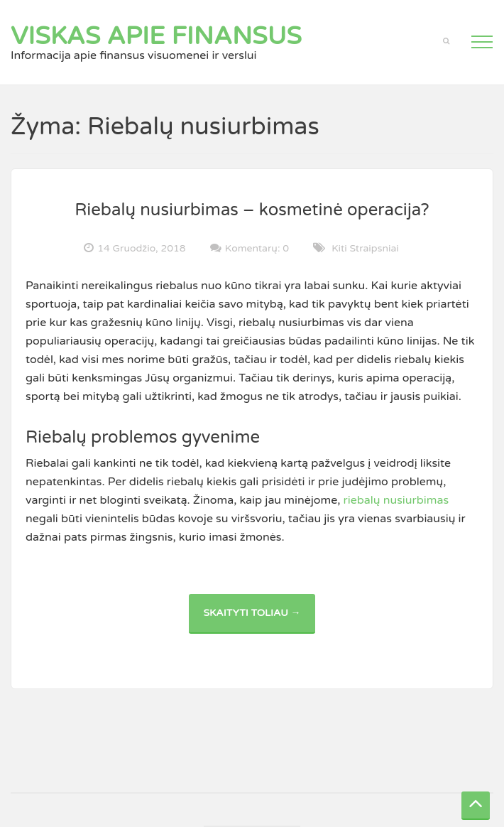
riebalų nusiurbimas (396, 500)
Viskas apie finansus (156, 36)
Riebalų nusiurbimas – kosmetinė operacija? (252, 210)
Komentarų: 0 (257, 248)
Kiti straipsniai (365, 248)
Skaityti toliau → (259, 620)
